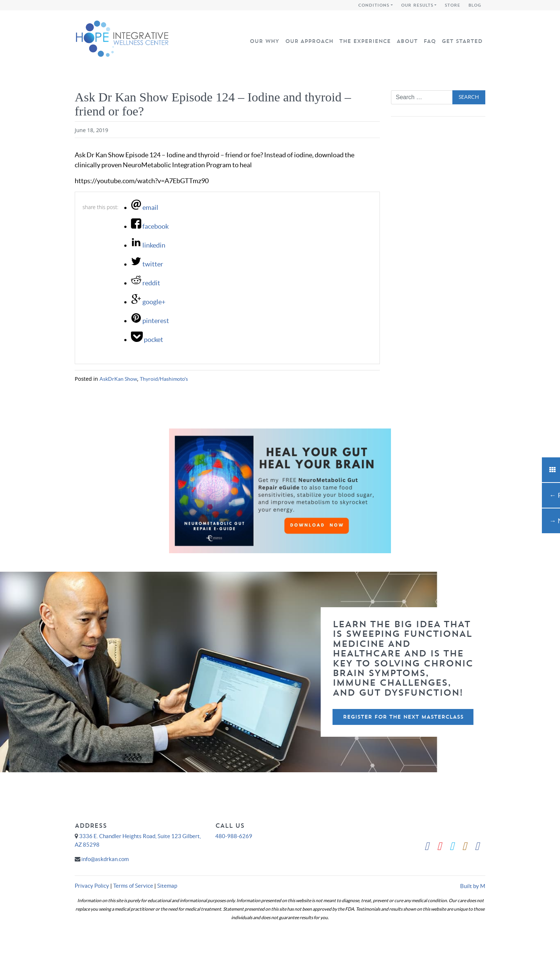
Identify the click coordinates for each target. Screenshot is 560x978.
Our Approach (309, 41)
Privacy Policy (92, 886)
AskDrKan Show (118, 379)
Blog (475, 5)
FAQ (430, 41)
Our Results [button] (417, 5)
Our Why (264, 41)
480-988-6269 (234, 836)
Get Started (462, 41)
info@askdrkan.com (105, 859)
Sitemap (167, 886)
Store (452, 5)
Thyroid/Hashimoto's (164, 379)
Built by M (473, 886)
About (407, 41)
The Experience (365, 41)
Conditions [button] (374, 5)
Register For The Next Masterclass (403, 717)
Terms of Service (133, 886)
